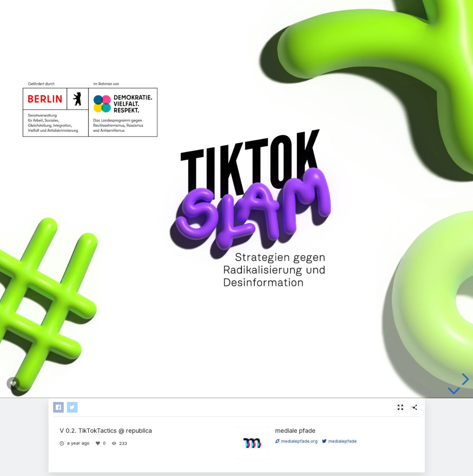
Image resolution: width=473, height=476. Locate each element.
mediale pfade (295, 430)
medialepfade (339, 441)
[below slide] (454, 392)
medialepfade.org (296, 441)
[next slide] (464, 379)
